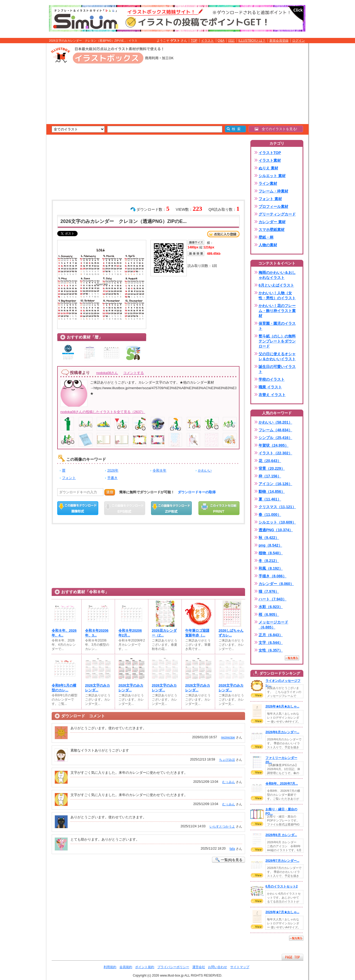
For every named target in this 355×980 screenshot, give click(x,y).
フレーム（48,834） (275, 430)
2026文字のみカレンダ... (97, 688)
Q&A (221, 41)
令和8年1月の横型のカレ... (64, 688)
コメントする (134, 373)
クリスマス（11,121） (277, 507)
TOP (194, 41)
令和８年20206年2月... (130, 633)
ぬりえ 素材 (268, 168)
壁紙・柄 (266, 237)
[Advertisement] (21, 125)
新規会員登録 (279, 41)
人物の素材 (268, 245)
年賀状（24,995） (274, 445)
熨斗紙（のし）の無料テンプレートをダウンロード (277, 341)
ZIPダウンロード (172, 508)
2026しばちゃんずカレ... (231, 633)
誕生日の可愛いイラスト (277, 369)
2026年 (113, 470)
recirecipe (228, 737)
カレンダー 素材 (272, 222)
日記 (231, 41)
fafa (232, 849)
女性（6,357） (271, 650)
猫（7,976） (269, 591)
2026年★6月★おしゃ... (282, 706)
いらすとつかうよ (222, 827)
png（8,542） (270, 545)
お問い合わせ (218, 967)
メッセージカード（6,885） (273, 625)
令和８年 (159, 470)
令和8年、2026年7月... (282, 784)
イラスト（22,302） (275, 453)
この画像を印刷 (219, 508)
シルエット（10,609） (277, 522)
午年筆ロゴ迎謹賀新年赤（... (197, 633)
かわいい (205, 470)
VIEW (257, 695)
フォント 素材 (270, 199)
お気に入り (223, 234)
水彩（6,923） (271, 607)
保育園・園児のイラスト (277, 326)
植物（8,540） (271, 553)
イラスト (207, 41)
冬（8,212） (269, 561)
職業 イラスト (270, 387)
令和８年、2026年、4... (64, 633)
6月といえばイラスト (276, 285)
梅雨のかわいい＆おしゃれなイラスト (277, 275)
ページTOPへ (292, 957)
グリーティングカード (277, 214)
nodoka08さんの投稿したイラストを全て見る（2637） (103, 412)
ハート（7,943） (272, 599)
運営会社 (199, 967)
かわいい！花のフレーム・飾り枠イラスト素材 (277, 311)
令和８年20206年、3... (97, 633)
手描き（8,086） (272, 576)
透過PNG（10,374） (276, 530)
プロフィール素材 (273, 206)
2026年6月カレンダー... (282, 732)
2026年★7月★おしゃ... (282, 912)
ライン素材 (268, 183)
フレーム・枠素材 (273, 191)
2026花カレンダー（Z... (164, 633)
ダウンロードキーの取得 (197, 492)
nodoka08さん (107, 373)
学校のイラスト (272, 379)
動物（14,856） (272, 491)
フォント (69, 478)
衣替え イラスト (272, 395)
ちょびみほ (227, 760)
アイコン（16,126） (275, 484)
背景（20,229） (272, 468)
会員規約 (126, 967)
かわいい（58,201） (275, 422)
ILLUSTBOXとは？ (252, 41)
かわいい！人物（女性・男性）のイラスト (277, 295)
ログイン (299, 41)
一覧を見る (292, 658)
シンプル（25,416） (275, 438)
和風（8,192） (271, 568)
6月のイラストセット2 (281, 886)
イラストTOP (270, 153)
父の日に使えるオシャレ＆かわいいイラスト (277, 356)
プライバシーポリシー (173, 967)
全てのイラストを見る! (276, 129)
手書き (112, 478)
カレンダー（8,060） (276, 584)
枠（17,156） (270, 476)
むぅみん (229, 782)
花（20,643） (270, 461)
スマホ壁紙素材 (272, 230)
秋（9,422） (269, 538)
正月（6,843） (271, 635)
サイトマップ (240, 967)
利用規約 (110, 967)
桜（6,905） (269, 614)
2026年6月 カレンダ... (281, 835)
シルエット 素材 (272, 176)
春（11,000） (270, 515)
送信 (110, 492)
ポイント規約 (145, 967)
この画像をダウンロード (78, 508)
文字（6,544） (271, 643)
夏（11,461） (270, 499)
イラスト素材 (270, 160)
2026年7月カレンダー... (282, 861)
